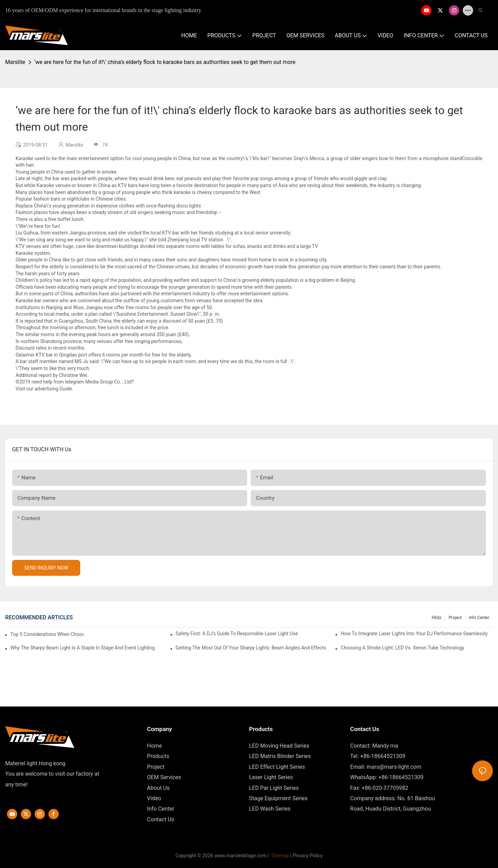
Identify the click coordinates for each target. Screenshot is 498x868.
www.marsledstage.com (241, 856)
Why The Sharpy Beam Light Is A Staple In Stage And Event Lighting (82, 648)
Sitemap (280, 856)
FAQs (436, 618)
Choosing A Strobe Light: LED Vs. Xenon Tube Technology (402, 648)
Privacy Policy (308, 856)
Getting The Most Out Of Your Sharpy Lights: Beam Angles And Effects (251, 648)
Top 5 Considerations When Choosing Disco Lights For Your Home (47, 634)
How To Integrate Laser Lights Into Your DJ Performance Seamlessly (414, 634)
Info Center (479, 618)
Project (455, 618)
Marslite (15, 62)
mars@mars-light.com (394, 767)
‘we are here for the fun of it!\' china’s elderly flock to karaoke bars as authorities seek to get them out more (165, 62)
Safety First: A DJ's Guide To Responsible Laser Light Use (237, 634)
